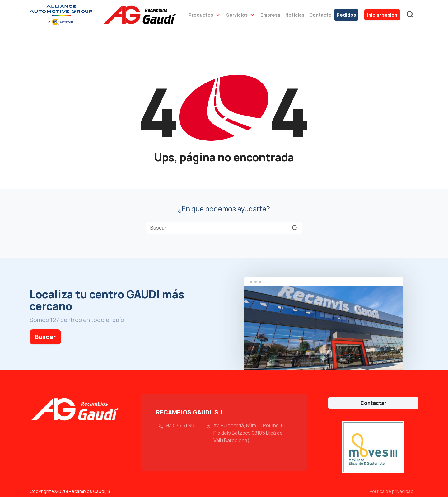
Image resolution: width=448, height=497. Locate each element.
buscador (410, 15)
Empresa (270, 15)
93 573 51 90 (180, 425)
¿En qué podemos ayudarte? (224, 209)
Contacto (320, 15)
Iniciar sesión (382, 15)
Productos (201, 15)
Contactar (373, 403)
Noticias (295, 15)
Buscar (45, 337)
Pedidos (346, 15)
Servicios (237, 15)
